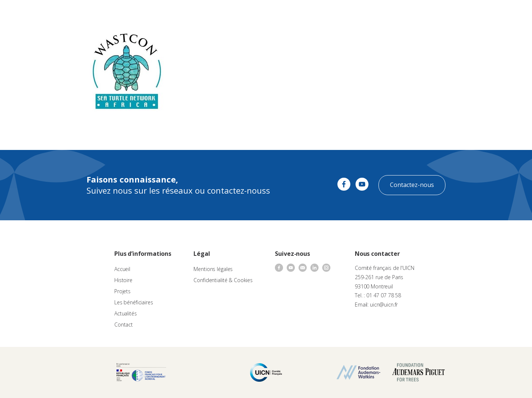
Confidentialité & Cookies (223, 280)
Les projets (256, 13)
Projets (122, 291)
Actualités (335, 13)
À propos (181, 13)
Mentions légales (213, 269)
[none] (511, 13)
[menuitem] (511, 13)
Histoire (123, 280)
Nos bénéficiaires (296, 13)
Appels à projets (217, 13)
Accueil (122, 269)
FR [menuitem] (507, 13)
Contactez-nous (412, 185)
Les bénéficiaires (134, 302)
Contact (362, 13)
